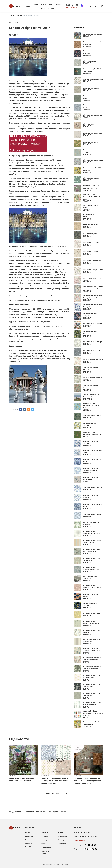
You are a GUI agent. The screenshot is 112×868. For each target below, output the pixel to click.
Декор (43, 8)
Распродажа (62, 840)
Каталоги (29, 840)
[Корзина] (102, 6)
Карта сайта (62, 844)
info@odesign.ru (79, 840)
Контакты (51, 8)
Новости (19, 15)
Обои (36, 4)
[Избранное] (96, 6)
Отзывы (61, 832)
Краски (51, 4)
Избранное (29, 836)
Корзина (28, 832)
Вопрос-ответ (63, 836)
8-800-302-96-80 (72, 5)
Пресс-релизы (47, 840)
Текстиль (58, 4)
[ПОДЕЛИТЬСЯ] (21, 409)
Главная (12, 15)
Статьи (44, 844)
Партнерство (46, 847)
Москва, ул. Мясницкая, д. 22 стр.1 (86, 837)
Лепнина (43, 4)
